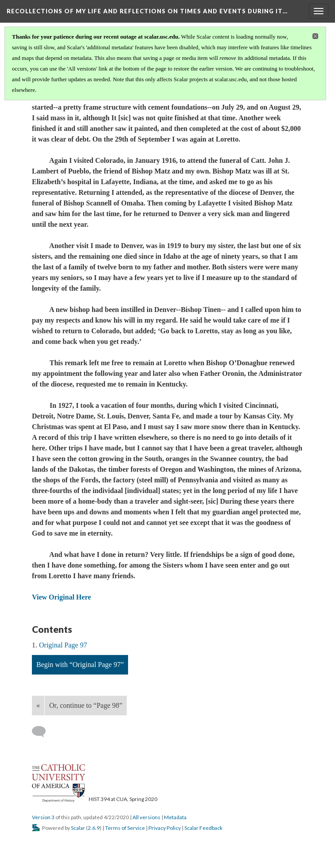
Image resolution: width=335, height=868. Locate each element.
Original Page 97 (63, 645)
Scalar (78, 828)
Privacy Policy (165, 828)
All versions (146, 817)
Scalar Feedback (203, 828)
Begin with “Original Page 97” (80, 665)
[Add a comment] (43, 732)
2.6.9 (94, 828)
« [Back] (38, 705)
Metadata (175, 817)
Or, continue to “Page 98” (86, 705)
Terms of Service (125, 828)
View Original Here (61, 597)
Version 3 (43, 817)
